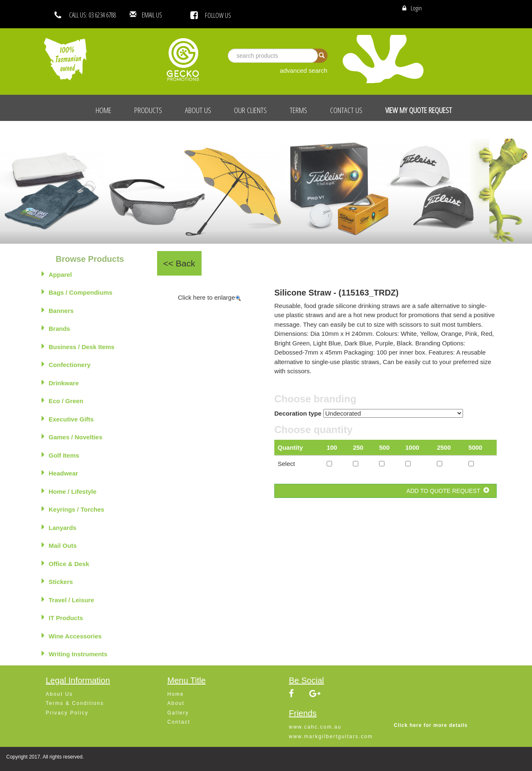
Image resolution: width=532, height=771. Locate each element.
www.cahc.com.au (315, 727)
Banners (58, 310)
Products (148, 110)
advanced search (303, 70)
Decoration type (298, 413)
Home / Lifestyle (69, 491)
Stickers (57, 581)
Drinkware (60, 382)
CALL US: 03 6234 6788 (92, 15)
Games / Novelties (72, 436)
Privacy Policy (67, 713)
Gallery (178, 713)
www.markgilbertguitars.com (331, 737)
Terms (298, 110)
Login (416, 8)
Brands (56, 328)
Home (103, 110)
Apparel (57, 274)
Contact (179, 722)
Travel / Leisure (68, 599)
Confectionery (66, 364)
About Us (198, 110)
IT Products (62, 617)
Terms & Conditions (75, 703)
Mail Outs (59, 545)
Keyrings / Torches (73, 509)
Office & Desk (65, 563)
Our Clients (250, 110)
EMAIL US (164, 15)
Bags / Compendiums (77, 292)
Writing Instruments (74, 653)
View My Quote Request (419, 110)
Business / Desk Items (78, 346)
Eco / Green (62, 400)
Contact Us (346, 110)
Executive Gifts (68, 419)
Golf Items (60, 455)
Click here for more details (431, 725)
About (176, 703)
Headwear (60, 473)
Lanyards (59, 527)
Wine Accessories (72, 636)
